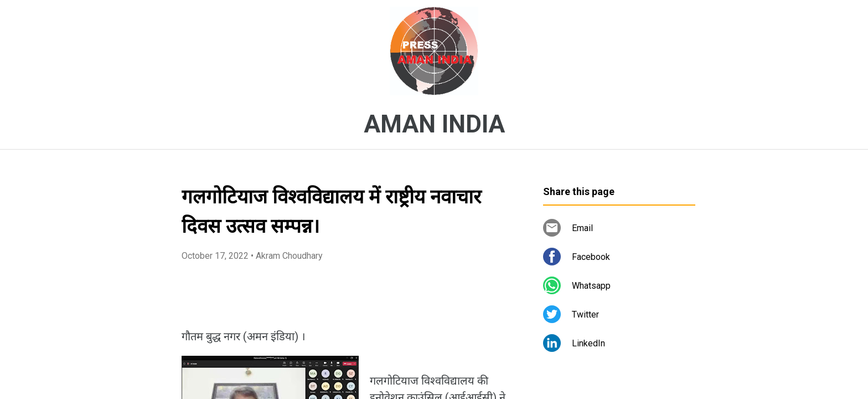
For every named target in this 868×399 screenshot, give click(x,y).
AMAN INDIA (434, 124)
